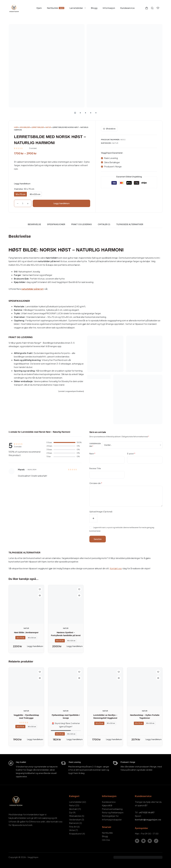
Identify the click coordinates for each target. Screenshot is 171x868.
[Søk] (152, 8)
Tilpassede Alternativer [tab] (130, 224)
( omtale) (33, 148)
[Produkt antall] (23, 203)
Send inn (98, 539)
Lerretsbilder (78, 8)
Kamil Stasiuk (24, 861)
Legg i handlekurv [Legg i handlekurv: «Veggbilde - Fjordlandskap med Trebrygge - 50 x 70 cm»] (35, 739)
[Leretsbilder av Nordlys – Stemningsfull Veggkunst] (105, 687)
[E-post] (150, 841)
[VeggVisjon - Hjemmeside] (14, 8)
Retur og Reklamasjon (113, 812)
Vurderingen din (95, 445)
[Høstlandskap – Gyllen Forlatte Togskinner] (145, 687)
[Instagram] (143, 841)
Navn (92, 454)
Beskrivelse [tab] (34, 224)
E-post (131, 454)
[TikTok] (156, 841)
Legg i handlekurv (62, 203)
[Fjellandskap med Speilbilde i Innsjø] (66, 687)
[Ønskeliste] (158, 8)
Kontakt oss (116, 568)
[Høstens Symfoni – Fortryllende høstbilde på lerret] (66, 604)
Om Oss (106, 840)
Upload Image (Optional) (101, 511)
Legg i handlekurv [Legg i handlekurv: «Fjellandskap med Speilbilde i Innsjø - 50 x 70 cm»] (75, 739)
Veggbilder (25, 127)
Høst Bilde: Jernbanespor (26, 632)
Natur (48, 127)
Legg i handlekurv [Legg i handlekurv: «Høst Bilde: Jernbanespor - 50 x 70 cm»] (35, 646)
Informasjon (109, 8)
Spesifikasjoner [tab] (56, 224)
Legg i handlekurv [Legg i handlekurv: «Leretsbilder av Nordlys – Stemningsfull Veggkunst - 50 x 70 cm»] (114, 739)
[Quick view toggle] (40, 595)
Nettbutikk (56, 8)
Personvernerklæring (112, 809)
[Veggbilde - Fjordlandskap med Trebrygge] (26, 687)
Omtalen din (96, 483)
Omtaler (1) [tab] (104, 224)
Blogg (94, 8)
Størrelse (24, 189)
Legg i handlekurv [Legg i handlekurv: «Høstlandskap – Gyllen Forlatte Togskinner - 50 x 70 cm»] (154, 739)
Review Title (95, 468)
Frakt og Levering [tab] (81, 224)
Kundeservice (127, 8)
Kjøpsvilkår (107, 805)
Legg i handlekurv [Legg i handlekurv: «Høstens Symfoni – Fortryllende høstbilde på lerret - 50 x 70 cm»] (75, 646)
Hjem (39, 8)
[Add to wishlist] (109, 129)
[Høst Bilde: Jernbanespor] (26, 604)
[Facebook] (137, 841)
